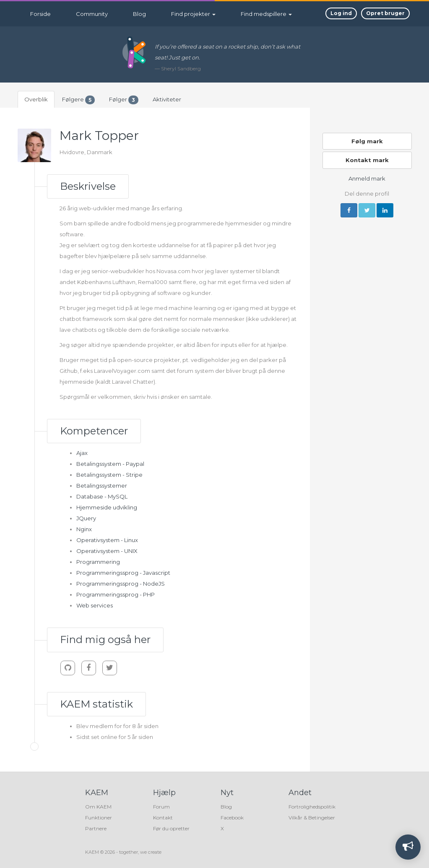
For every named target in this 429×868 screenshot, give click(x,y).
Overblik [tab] (36, 99)
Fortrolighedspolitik (312, 807)
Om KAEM (98, 807)
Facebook (232, 818)
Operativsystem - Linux (107, 540)
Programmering (98, 562)
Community (92, 14)
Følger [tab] (124, 100)
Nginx (84, 529)
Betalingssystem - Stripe (109, 475)
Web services (95, 605)
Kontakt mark (367, 160)
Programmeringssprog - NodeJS (121, 584)
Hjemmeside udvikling (107, 507)
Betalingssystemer (102, 486)
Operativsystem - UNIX (107, 551)
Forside (40, 14)
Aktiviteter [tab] (167, 99)
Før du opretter (171, 828)
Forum (161, 807)
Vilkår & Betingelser (312, 818)
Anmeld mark (367, 178)
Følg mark (367, 141)
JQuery (86, 518)
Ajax (82, 453)
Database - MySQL (102, 496)
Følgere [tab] (78, 100)
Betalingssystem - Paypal (110, 464)
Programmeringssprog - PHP (116, 594)
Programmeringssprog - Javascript (123, 573)
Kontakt (163, 818)
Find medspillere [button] (266, 14)
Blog (139, 14)
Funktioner (99, 818)
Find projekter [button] (193, 14)
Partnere (96, 828)
